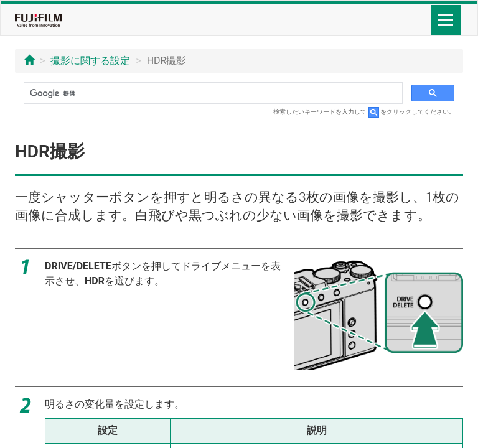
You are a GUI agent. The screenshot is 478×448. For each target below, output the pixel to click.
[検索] (212, 93)
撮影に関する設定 (90, 61)
